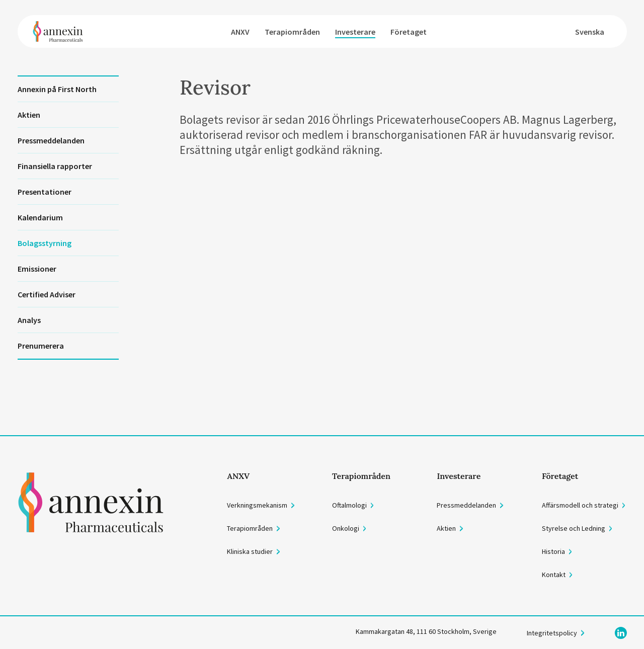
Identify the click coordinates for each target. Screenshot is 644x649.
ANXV (240, 32)
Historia (553, 551)
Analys (29, 320)
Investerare (355, 32)
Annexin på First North (57, 89)
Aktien (29, 115)
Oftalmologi (349, 505)
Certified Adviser (47, 294)
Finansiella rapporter (55, 166)
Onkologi (346, 528)
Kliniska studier (250, 551)
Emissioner (37, 269)
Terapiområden (292, 32)
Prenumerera (41, 346)
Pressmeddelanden (51, 140)
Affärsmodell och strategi (580, 505)
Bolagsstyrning (45, 243)
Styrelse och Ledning (574, 528)
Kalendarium (40, 217)
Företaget (409, 32)
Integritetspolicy (552, 633)
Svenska (590, 32)
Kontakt (554, 575)
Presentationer (45, 192)
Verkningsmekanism (257, 505)
